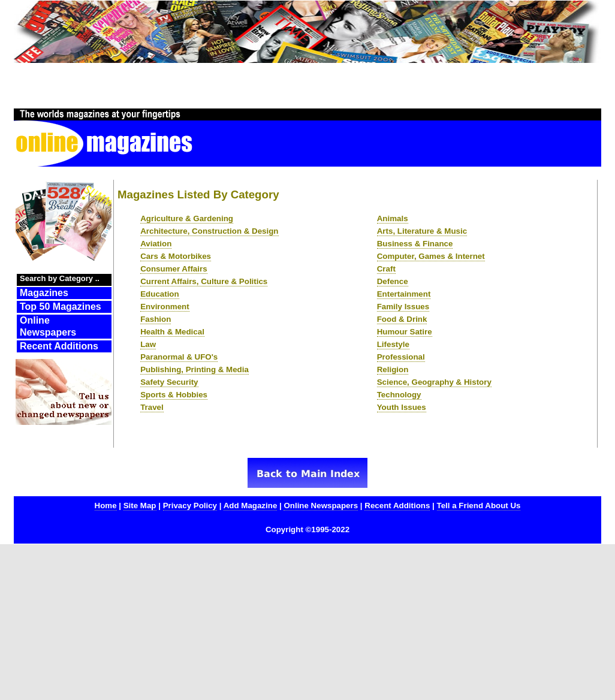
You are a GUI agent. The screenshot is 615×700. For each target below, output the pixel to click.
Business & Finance (415, 244)
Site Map (140, 506)
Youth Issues (402, 407)
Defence (393, 281)
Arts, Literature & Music (422, 231)
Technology (399, 395)
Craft (386, 269)
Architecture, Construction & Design (209, 231)
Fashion (156, 319)
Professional (401, 357)
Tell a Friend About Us (479, 506)
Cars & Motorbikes (176, 256)
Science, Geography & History (434, 382)
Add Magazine (251, 506)
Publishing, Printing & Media (195, 369)
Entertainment (404, 294)
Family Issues (403, 307)
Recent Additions (59, 346)
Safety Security (169, 382)
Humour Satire (405, 332)
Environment (165, 307)
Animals (393, 218)
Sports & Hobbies (174, 395)
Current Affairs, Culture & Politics (204, 281)
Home (106, 506)
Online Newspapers (48, 326)
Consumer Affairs (174, 269)
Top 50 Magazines (61, 307)
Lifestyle (393, 344)
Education (159, 294)
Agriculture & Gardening (187, 218)
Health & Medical (172, 332)
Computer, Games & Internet (431, 256)
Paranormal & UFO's (179, 357)
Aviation (156, 244)
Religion (393, 369)
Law (148, 344)
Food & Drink (402, 319)
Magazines (44, 293)
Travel (152, 407)
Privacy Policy (190, 506)
